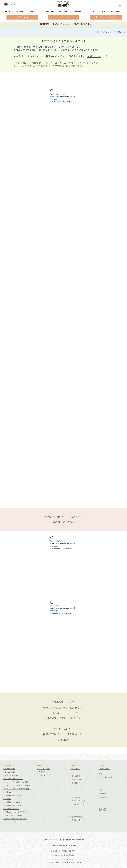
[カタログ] (63, 17)
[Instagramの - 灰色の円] (105, 809)
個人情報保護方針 (70, 855)
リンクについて (57, 855)
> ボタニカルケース (45, 775)
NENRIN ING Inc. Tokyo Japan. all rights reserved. (64, 862)
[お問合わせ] (22, 17)
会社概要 (54, 851)
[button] (120, 4)
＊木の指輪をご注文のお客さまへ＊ (63, 41)
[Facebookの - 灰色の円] (100, 809)
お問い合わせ (94, 56)
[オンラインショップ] (106, 17)
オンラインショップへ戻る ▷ (111, 32)
